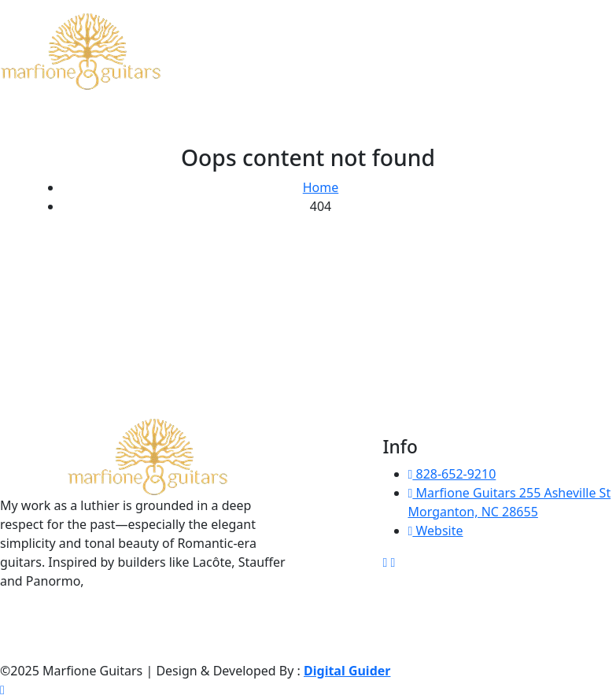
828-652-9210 (452, 474)
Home (321, 187)
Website (436, 531)
